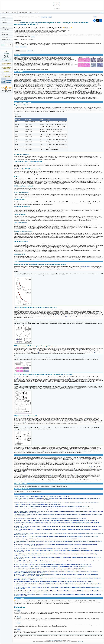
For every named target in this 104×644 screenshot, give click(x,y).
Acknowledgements (6, 59)
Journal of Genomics (6, 74)
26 (65, 460)
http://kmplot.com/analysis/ (86, 267)
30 (67, 460)
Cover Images (5, 37)
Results (6, 57)
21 (35, 95)
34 (26, 478)
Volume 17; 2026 (5, 30)
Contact (36, 13)
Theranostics (6, 71)
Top (6, 52)
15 (34, 85)
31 (90, 467)
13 (50, 84)
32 (91, 467)
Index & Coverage (6, 39)
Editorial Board (5, 35)
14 (82, 84)
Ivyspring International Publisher (56, 640)
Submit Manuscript (23, 13)
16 (72, 85)
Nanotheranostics (6, 77)
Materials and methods (6, 55)
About (7, 13)
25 (80, 459)
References (6, 60)
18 (72, 91)
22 (89, 457)
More (33, 37)
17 (79, 90)
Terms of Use (80, 641)
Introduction (6, 53)
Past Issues (4, 32)
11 (22, 82)
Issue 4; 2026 (5, 20)
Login (31, 13)
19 (33, 95)
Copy (17, 47)
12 (59, 83)
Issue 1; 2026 (5, 27)
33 (77, 474)
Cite (50, 17)
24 (90, 457)
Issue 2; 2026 (5, 25)
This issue (44, 17)
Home (3, 13)
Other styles (23, 47)
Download (30, 51)
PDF (95, 17)
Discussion (6, 58)
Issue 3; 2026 (5, 22)
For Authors (14, 13)
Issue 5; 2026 (5, 18)
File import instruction (38, 51)
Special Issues (5, 42)
